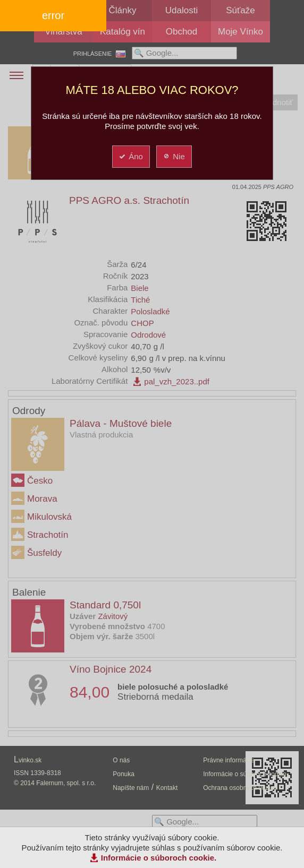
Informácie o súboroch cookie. (159, 858)
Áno (130, 156)
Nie (174, 156)
